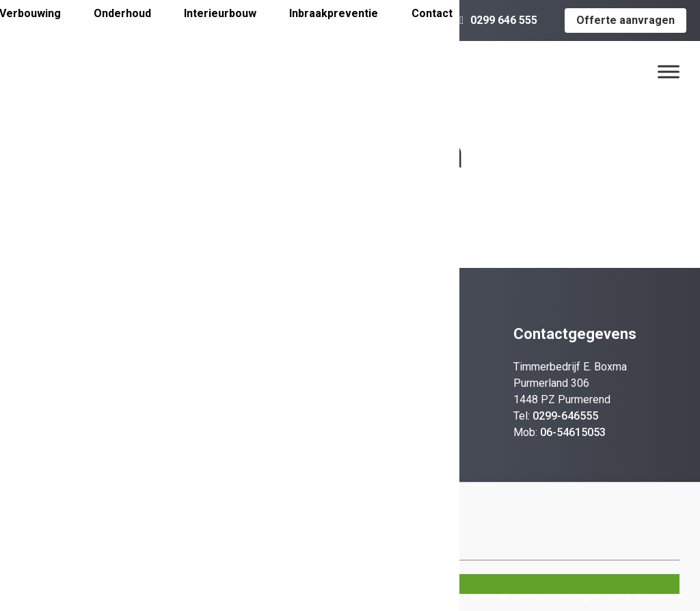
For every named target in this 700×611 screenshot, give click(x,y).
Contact (432, 13)
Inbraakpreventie (334, 13)
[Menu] (669, 71)
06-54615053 (573, 432)
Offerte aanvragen (625, 20)
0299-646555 (565, 416)
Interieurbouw (220, 13)
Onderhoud (122, 13)
